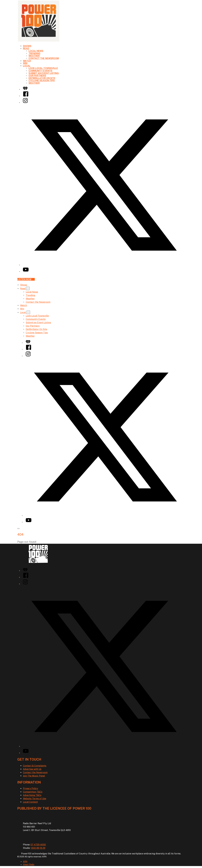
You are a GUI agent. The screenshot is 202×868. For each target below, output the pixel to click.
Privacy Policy (31, 788)
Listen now (26, 279)
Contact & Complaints (35, 766)
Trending (34, 53)
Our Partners (37, 76)
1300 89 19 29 (38, 848)
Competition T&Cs (33, 792)
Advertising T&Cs (32, 795)
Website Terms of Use (35, 799)
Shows (27, 46)
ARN (25, 862)
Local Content (30, 802)
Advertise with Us (32, 769)
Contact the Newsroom (44, 58)
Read (26, 49)
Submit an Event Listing (44, 73)
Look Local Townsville (43, 68)
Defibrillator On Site (42, 78)
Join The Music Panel (34, 776)
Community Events (40, 71)
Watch (27, 61)
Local (27, 66)
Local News (36, 51)
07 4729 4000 (38, 845)
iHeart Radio (29, 864)
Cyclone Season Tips (42, 81)
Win (25, 63)
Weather (34, 56)
